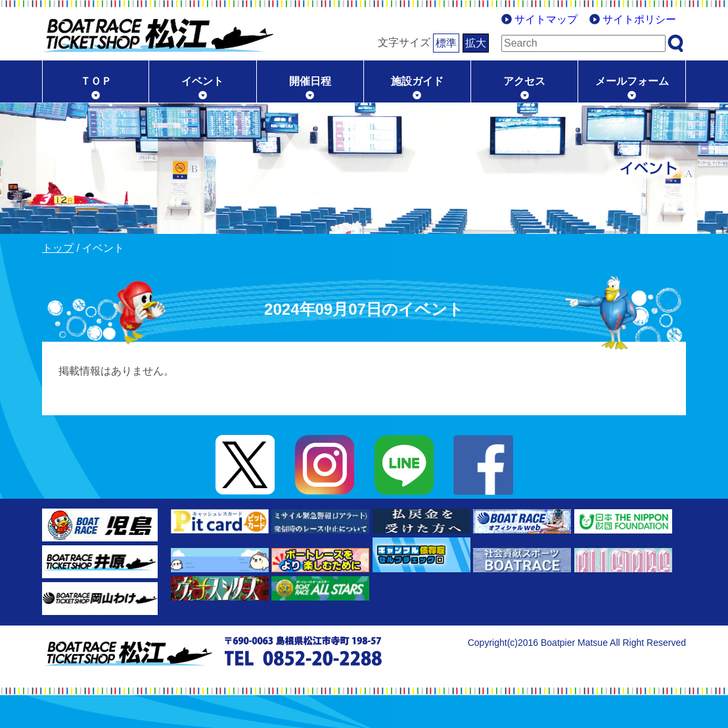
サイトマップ (546, 19)
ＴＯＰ (96, 81)
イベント (202, 81)
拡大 (476, 43)
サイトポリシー (639, 19)
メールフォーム (632, 81)
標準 (446, 43)
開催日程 (310, 81)
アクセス (524, 81)
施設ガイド (417, 81)
